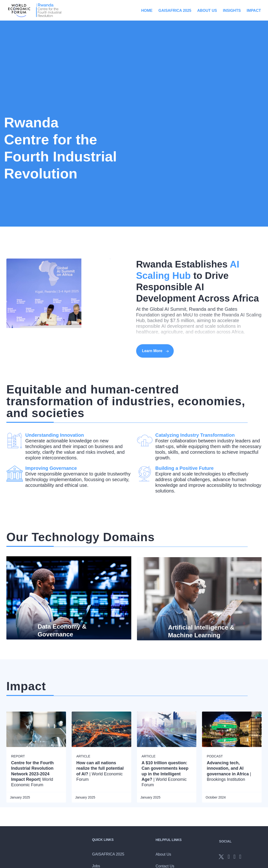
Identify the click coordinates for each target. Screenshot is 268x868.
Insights (232, 11)
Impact (254, 11)
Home (147, 11)
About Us (207, 11)
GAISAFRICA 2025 (175, 11)
